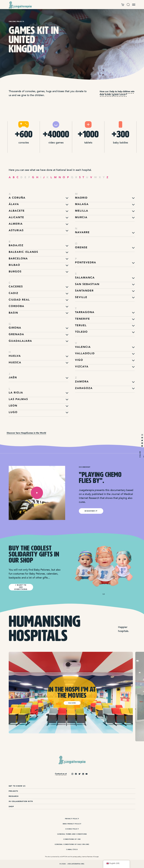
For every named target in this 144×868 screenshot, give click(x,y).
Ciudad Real (19, 300)
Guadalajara (20, 341)
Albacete (17, 211)
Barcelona (18, 259)
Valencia (83, 347)
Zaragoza (84, 388)
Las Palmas (18, 399)
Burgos (15, 272)
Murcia (81, 217)
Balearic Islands (23, 252)
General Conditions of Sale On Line (72, 844)
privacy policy (77, 857)
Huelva (15, 356)
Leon (13, 406)
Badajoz (16, 245)
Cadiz (14, 293)
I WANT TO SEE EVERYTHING (21, 587)
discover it (91, 511)
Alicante (16, 217)
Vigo (79, 360)
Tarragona (85, 312)
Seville (81, 297)
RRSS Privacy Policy (72, 824)
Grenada (16, 334)
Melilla (82, 211)
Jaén (13, 377)
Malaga (82, 204)
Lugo (13, 412)
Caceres (16, 287)
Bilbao (14, 265)
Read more (72, 703)
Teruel (81, 325)
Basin (13, 313)
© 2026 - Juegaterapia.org (72, 864)
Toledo (81, 332)
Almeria (16, 224)
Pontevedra (86, 262)
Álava (14, 204)
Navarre (82, 232)
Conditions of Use (72, 839)
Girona (15, 328)
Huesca (15, 362)
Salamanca (85, 278)
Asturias (16, 230)
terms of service (87, 857)
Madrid (81, 198)
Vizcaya (82, 367)
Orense (81, 247)
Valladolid (85, 353)
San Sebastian (87, 284)
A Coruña (17, 198)
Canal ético (72, 850)
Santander (84, 291)
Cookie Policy (72, 829)
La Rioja (16, 393)
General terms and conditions (72, 834)
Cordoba (16, 306)
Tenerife (82, 319)
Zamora (82, 382)
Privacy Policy (72, 819)
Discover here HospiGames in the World (26, 433)
